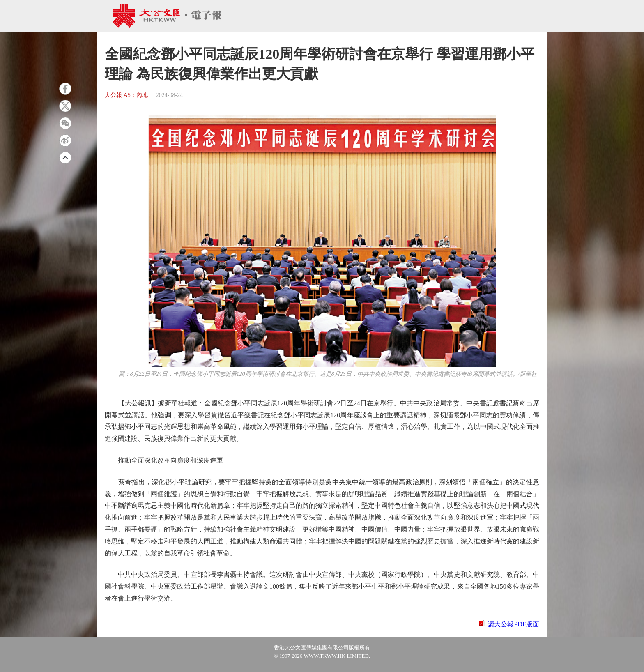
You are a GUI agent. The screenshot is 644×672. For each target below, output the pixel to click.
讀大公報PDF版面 (513, 624)
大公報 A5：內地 (126, 95)
